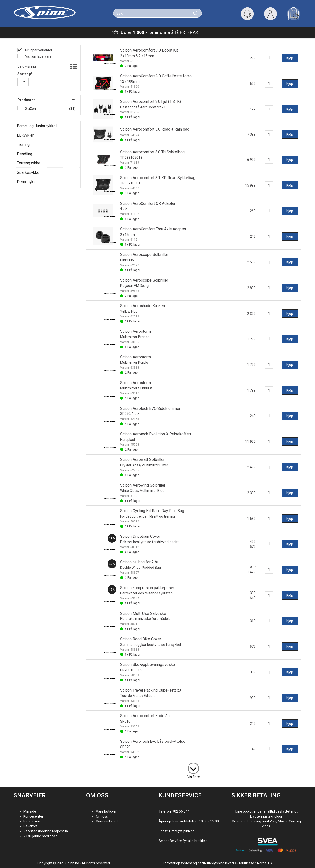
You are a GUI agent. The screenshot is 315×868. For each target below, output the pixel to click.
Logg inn (270, 15)
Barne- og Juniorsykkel (37, 126)
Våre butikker (106, 811)
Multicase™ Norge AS (256, 863)
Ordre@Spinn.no (182, 831)
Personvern (32, 821)
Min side (30, 811)
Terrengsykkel (29, 163)
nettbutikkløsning (211, 863)
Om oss (102, 816)
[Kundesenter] (247, 14)
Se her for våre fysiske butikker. (183, 841)
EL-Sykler (25, 135)
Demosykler (27, 182)
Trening (23, 145)
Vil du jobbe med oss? (40, 836)
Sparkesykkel (29, 172)
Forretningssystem (178, 863)
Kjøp (290, 58)
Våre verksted (107, 821)
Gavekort (30, 826)
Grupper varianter (38, 50)
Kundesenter (33, 816)
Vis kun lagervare (38, 56)
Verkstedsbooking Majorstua (46, 831)
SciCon (30, 109)
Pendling (25, 154)
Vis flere (194, 777)
